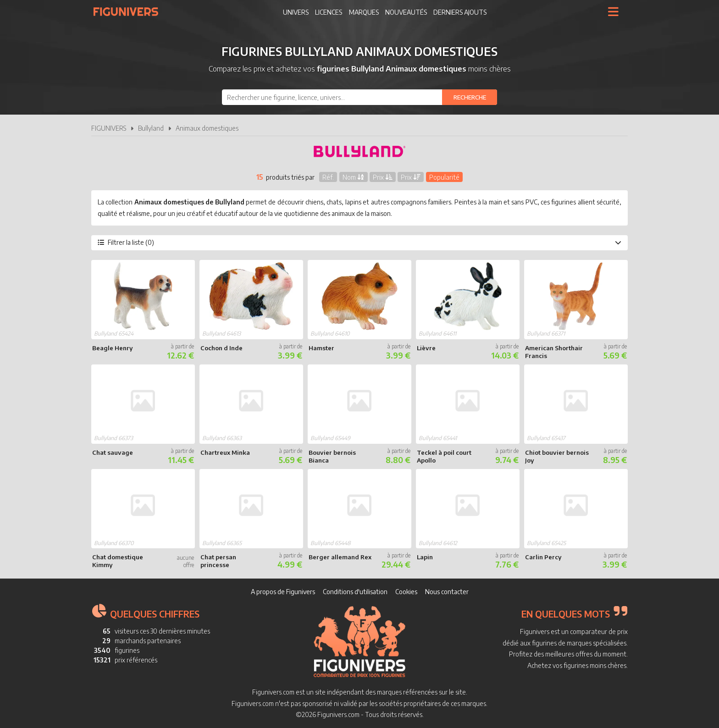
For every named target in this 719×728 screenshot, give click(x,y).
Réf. (328, 177)
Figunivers (130, 11)
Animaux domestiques (207, 128)
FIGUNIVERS (109, 128)
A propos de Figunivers (283, 592)
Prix (383, 177)
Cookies (406, 592)
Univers (296, 12)
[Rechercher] (470, 97)
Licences (329, 12)
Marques (364, 12)
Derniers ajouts (460, 12)
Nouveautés (406, 12)
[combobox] (359, 97)
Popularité (444, 177)
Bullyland (151, 128)
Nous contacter (447, 592)
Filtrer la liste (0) (359, 242)
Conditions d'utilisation (355, 592)
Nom (354, 177)
